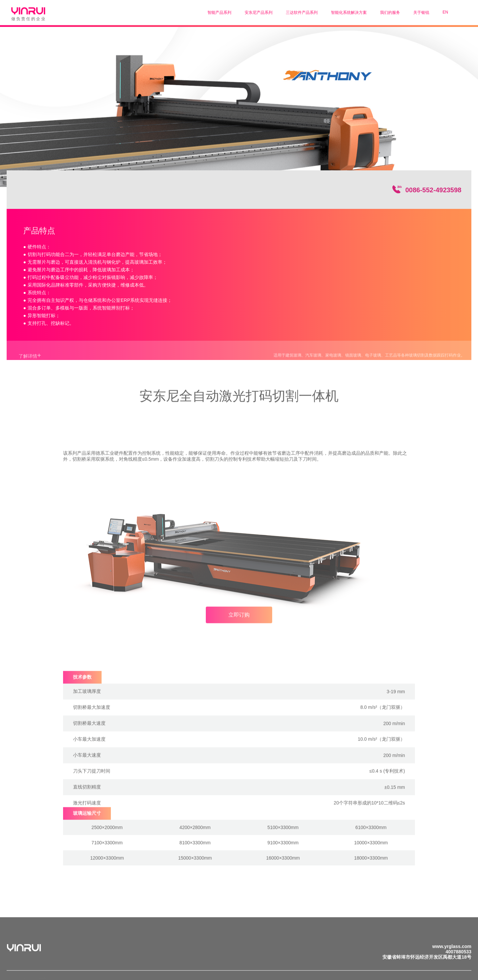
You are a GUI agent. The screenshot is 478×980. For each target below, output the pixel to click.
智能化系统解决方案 (349, 11)
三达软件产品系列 (302, 11)
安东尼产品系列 (259, 11)
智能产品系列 (219, 11)
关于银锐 (421, 11)
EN (445, 11)
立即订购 (239, 620)
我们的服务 (390, 11)
